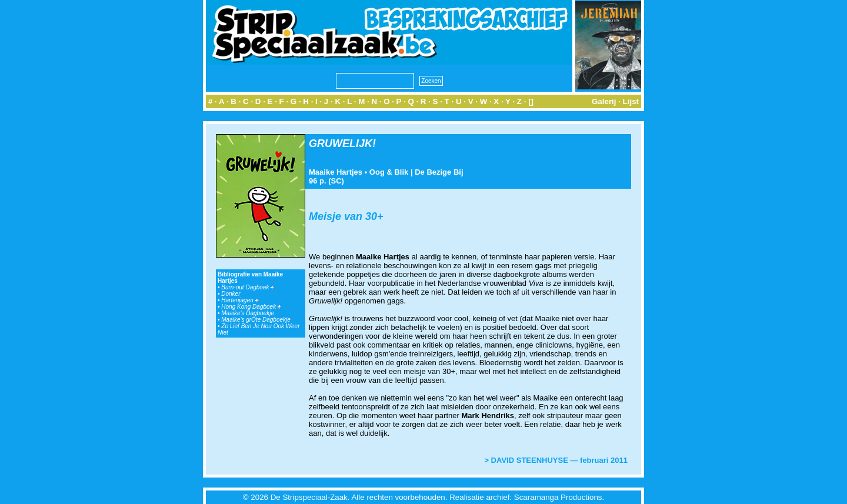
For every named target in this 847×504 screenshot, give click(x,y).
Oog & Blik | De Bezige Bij (416, 172)
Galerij (604, 101)
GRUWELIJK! (342, 143)
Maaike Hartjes (336, 172)
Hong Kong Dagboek (251, 307)
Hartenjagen (240, 300)
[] (531, 101)
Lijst (631, 101)
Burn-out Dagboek (248, 287)
